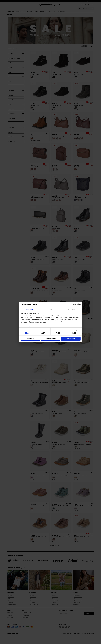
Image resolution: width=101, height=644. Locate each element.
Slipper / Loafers (34, 601)
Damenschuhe (11, 11)
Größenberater (11, 619)
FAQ (23, 614)
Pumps (10, 601)
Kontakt (9, 614)
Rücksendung (25, 617)
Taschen (36, 11)
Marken (42, 11)
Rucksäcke (77, 603)
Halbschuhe (11, 597)
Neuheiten (49, 11)
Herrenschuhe (20, 11)
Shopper (76, 604)
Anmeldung (10, 612)
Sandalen (10, 603)
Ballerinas (11, 599)
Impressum (66, 633)
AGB (71, 633)
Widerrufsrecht (25, 616)
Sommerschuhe (12, 604)
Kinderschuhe (29, 11)
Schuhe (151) (12, 50)
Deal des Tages (61, 11)
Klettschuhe (55, 603)
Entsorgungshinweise (27, 619)
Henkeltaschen (78, 597)
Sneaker (10, 595)
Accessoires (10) (13, 48)
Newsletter (10, 616)
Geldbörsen (77, 595)
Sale (54, 11)
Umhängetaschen (79, 601)
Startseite (9, 14)
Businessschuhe (34, 599)
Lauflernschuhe (56, 601)
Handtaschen (78, 599)
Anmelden (89, 613)
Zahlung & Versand (26, 612)
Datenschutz (77, 633)
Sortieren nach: (84, 45)
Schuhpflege (10, 617)
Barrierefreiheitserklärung (88, 633)
